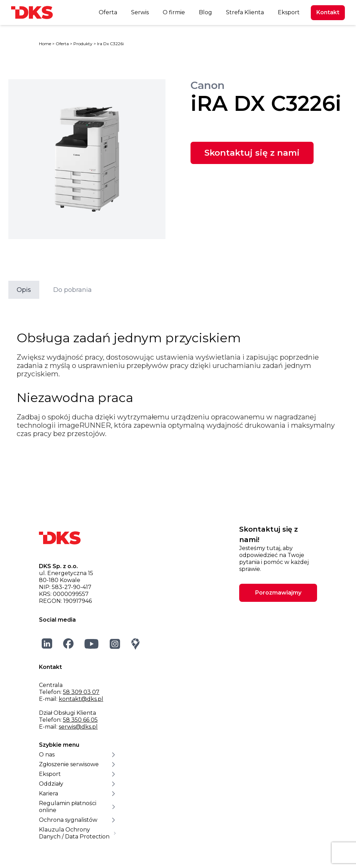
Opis (24, 290)
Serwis (140, 12)
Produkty (83, 44)
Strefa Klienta (245, 12)
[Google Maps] (136, 644)
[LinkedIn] (47, 644)
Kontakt (328, 12)
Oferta (108, 12)
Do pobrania (72, 290)
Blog (205, 12)
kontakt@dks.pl (81, 699)
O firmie (174, 12)
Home (45, 44)
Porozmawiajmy (278, 593)
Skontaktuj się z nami (252, 153)
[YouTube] (92, 644)
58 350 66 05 (80, 720)
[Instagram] (115, 644)
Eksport (289, 12)
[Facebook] (68, 644)
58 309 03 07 (81, 692)
